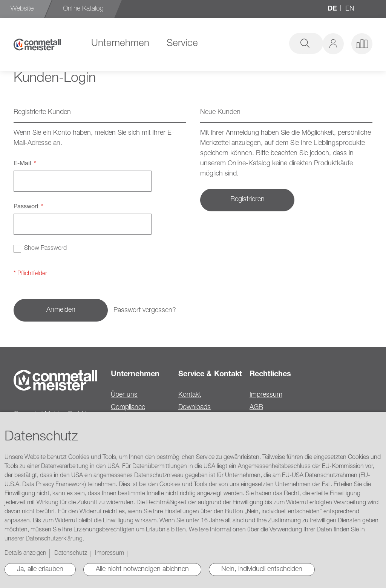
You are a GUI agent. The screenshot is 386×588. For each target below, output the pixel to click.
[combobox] (259, 43)
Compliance (128, 408)
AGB (256, 408)
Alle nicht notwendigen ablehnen (142, 570)
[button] (333, 44)
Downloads (195, 408)
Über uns (124, 395)
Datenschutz (71, 554)
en (350, 9)
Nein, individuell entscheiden (262, 570)
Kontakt (190, 395)
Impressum (266, 395)
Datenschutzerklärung (54, 539)
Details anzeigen (25, 554)
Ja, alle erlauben (40, 570)
